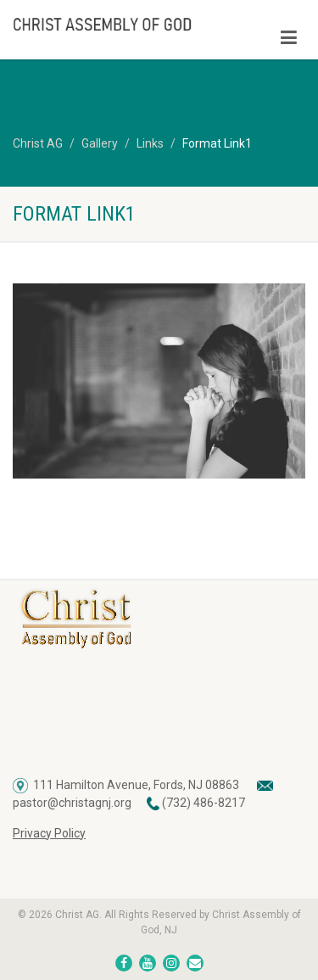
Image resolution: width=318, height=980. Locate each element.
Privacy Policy (49, 833)
